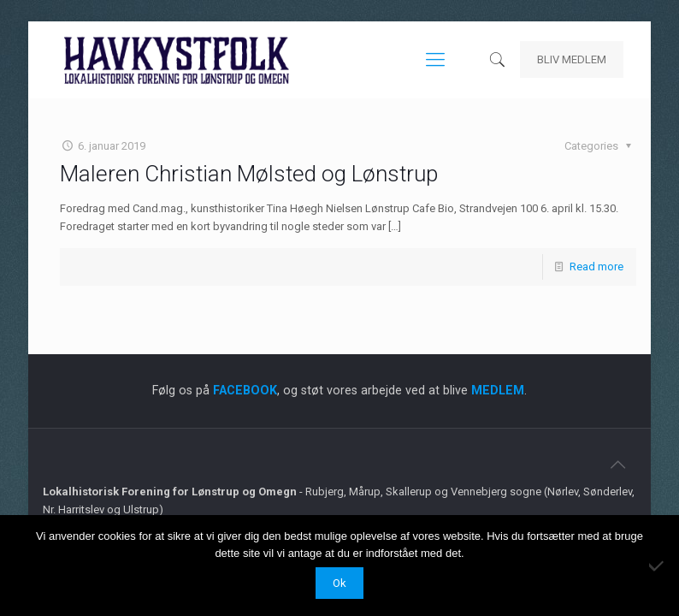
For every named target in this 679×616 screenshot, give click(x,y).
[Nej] (658, 566)
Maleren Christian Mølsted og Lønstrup (249, 174)
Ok (339, 583)
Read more (596, 267)
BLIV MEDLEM (572, 59)
